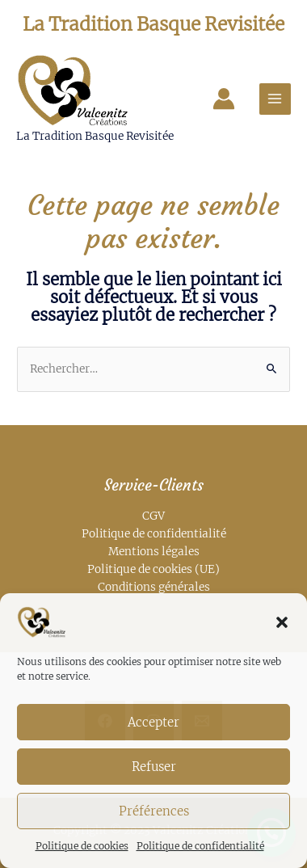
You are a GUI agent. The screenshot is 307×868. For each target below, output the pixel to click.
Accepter (153, 722)
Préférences (154, 811)
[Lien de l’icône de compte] (224, 99)
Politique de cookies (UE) (153, 569)
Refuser (154, 767)
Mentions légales (154, 552)
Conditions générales (154, 587)
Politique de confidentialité (200, 846)
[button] (282, 622)
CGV (153, 516)
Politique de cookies (82, 846)
